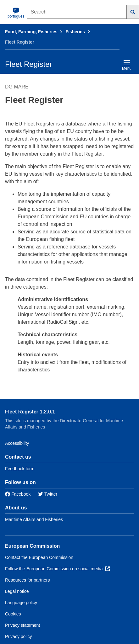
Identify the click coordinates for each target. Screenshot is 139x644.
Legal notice (17, 591)
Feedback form (20, 469)
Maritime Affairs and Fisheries (34, 519)
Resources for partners (27, 580)
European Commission (32, 546)
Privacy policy (19, 636)
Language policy (21, 603)
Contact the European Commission (39, 557)
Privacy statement (22, 625)
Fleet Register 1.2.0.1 (30, 412)
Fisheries (75, 32)
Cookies (13, 614)
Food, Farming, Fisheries (31, 32)
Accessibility (17, 443)
